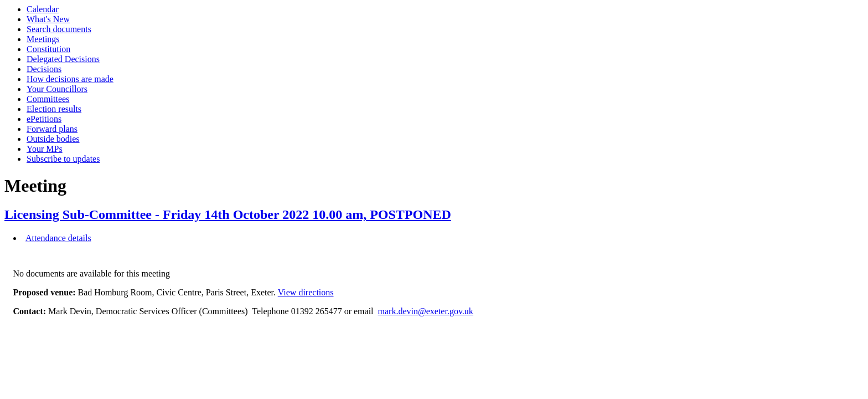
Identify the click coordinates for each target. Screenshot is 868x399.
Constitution (48, 49)
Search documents (59, 29)
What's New (48, 19)
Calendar (43, 9)
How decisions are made (70, 79)
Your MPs (45, 149)
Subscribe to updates (63, 159)
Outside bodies (53, 139)
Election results (54, 109)
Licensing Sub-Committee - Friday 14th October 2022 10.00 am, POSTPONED (228, 214)
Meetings (43, 39)
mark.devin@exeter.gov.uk (426, 311)
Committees (48, 99)
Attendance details (58, 238)
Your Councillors (57, 89)
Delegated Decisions (63, 59)
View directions (306, 292)
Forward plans (52, 129)
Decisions (44, 69)
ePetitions (44, 119)
